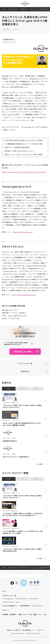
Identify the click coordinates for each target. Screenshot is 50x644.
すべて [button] (9, 389)
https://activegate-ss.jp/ (23, 232)
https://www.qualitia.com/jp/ (24, 295)
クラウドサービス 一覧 (9, 596)
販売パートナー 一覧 (25, 614)
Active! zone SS (8, 602)
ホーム (4, 9)
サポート (5, 610)
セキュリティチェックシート (33, 633)
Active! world (33, 599)
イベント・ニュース (13, 9)
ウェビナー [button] (37, 479)
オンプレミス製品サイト (10, 606)
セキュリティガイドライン (18, 633)
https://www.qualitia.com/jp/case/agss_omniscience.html (25, 172)
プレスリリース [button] (23, 389)
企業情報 (5, 614)
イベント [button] (23, 479)
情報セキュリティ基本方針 (14, 630)
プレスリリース (24, 9)
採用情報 (13, 614)
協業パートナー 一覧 (40, 614)
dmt (17, 602)
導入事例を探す (25, 606)
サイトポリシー (40, 630)
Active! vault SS (21, 599)
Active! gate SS (8, 599)
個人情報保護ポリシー (28, 630)
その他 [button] (37, 389)
